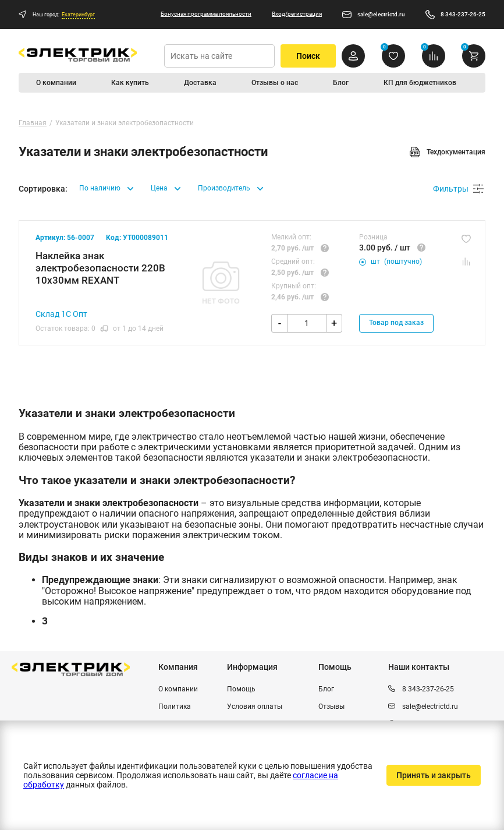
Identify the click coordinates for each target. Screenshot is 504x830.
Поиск (308, 56)
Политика (175, 707)
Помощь (241, 689)
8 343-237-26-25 (463, 14)
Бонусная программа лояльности (206, 14)
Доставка (200, 83)
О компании (56, 83)
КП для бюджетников (420, 83)
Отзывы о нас (275, 83)
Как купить (130, 83)
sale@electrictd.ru (381, 14)
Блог (341, 83)
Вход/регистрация (297, 14)
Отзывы (331, 707)
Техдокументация (447, 152)
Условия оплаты (255, 707)
